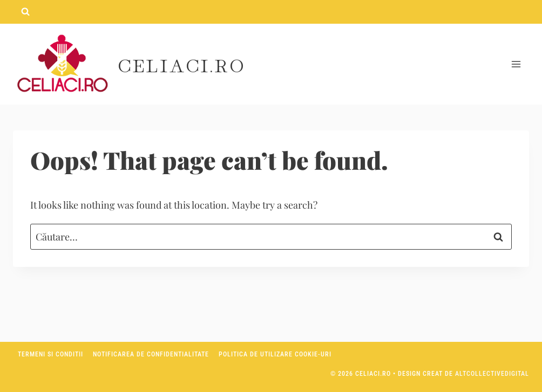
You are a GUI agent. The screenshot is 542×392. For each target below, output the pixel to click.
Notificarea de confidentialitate (151, 354)
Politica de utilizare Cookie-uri (275, 354)
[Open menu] (516, 64)
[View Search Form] (25, 12)
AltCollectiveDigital (492, 374)
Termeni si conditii (50, 354)
